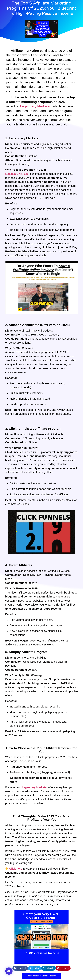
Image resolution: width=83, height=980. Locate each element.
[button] (9, 971)
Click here (16, 869)
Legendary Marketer (17, 174)
